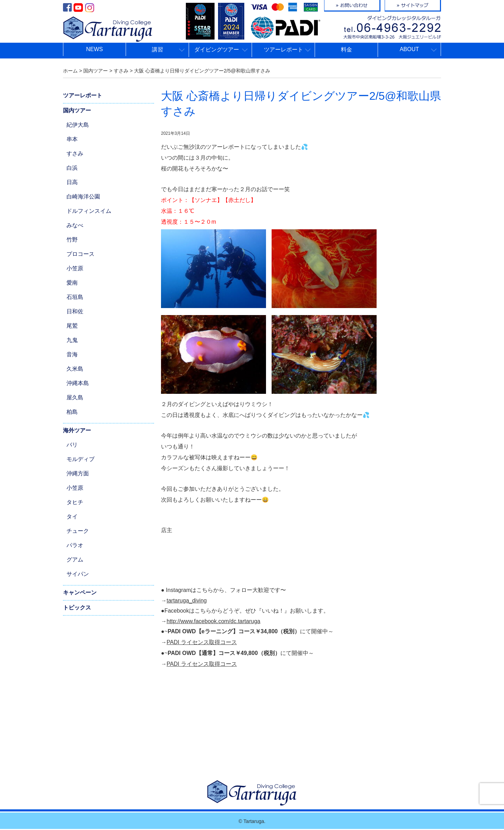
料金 (346, 50)
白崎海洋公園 (83, 197)
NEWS (94, 49)
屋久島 (75, 397)
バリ (72, 445)
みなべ (75, 225)
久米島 (75, 369)
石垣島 (75, 297)
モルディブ (80, 459)
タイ (72, 517)
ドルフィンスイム (89, 211)
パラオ (75, 545)
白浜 (72, 168)
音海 (72, 354)
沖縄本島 (78, 383)
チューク (78, 531)
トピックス (77, 608)
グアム (75, 560)
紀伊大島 (78, 125)
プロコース (80, 254)
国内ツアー (77, 110)
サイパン (78, 574)
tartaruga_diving (187, 601)
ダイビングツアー (217, 50)
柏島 (72, 412)
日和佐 (75, 311)
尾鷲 (72, 326)
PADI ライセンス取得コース (202, 642)
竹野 (72, 240)
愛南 (72, 283)
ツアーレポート (283, 50)
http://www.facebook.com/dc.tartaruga (213, 621)
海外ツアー (77, 430)
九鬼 (72, 340)
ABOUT (409, 49)
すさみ (75, 154)
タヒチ (75, 502)
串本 (72, 139)
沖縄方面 (78, 473)
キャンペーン (80, 592)
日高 (72, 182)
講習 (157, 50)
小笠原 (75, 268)
